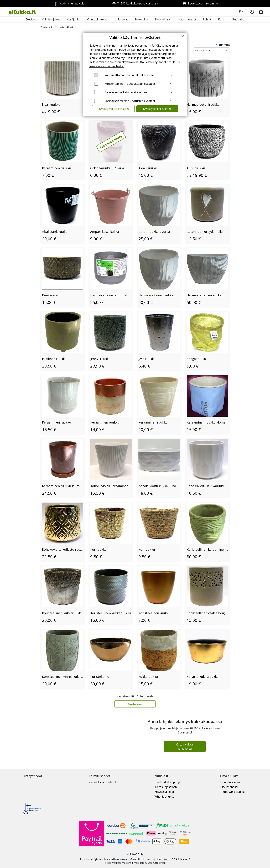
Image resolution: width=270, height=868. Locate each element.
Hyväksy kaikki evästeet (157, 109)
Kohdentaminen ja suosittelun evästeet (130, 84)
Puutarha (238, 19)
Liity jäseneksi (229, 787)
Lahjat (207, 19)
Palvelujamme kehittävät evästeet (126, 92)
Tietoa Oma (233, 792)
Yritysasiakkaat (164, 792)
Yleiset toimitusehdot (103, 782)
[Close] (183, 36)
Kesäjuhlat (74, 19)
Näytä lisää (135, 704)
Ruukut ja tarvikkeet (62, 27)
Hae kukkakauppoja (167, 782)
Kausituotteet (187, 19)
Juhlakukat (121, 19)
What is (164, 797)
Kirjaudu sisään (230, 782)
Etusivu (30, 19)
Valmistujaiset (51, 19)
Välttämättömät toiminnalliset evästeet (130, 75)
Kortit (222, 19)
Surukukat (141, 19)
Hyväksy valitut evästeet (113, 109)
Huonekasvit (163, 19)
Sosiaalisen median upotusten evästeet (130, 101)
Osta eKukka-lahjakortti (185, 747)
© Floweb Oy (135, 854)
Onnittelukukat (97, 19)
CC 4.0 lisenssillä (181, 859)
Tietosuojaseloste (166, 787)
